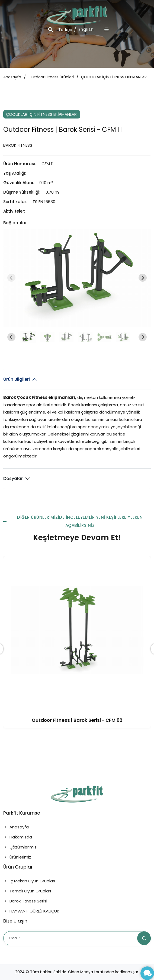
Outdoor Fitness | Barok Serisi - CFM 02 (77, 720)
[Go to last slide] (11, 337)
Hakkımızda (18, 837)
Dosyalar (13, 478)
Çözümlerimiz (20, 847)
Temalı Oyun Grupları (27, 891)
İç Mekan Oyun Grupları (29, 881)
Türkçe (65, 30)
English (86, 29)
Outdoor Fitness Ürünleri (51, 77)
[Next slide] (143, 278)
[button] (28, 337)
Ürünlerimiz (17, 857)
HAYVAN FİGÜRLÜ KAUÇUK (31, 911)
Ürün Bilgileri (17, 379)
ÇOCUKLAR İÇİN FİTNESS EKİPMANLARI (114, 77)
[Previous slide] (11, 278)
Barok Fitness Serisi (25, 901)
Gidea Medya (81, 972)
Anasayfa (12, 77)
